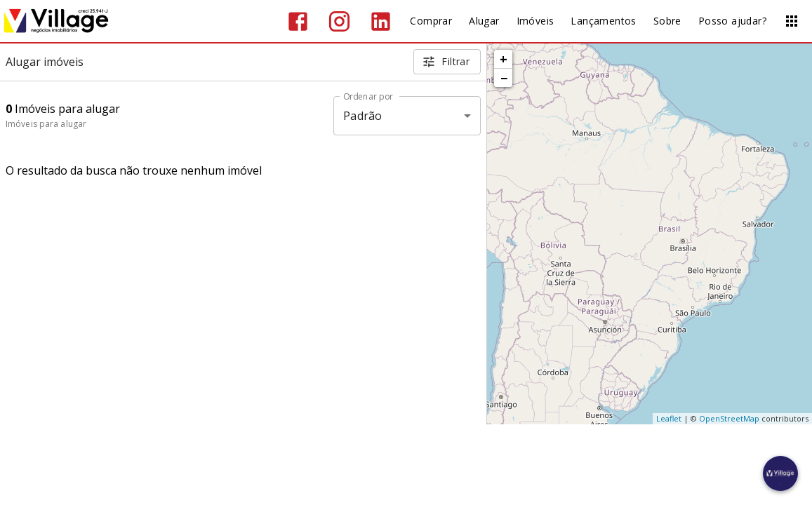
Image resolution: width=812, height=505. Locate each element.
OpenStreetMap (729, 418)
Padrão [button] (362, 116)
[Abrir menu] (792, 21)
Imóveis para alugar (46, 124)
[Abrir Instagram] (339, 21)
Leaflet (669, 418)
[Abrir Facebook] (298, 21)
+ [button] (504, 59)
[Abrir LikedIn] (381, 21)
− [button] (504, 78)
